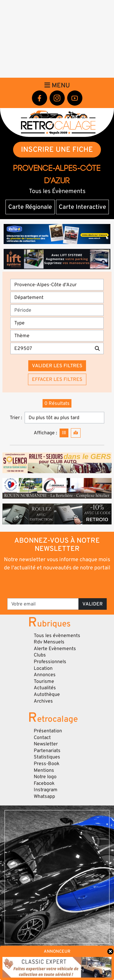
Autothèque (47, 694)
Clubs (40, 655)
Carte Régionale (30, 207)
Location (43, 668)
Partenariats (47, 751)
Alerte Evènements (55, 649)
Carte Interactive (82, 207)
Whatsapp (44, 796)
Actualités (45, 688)
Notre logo (45, 777)
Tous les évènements (57, 636)
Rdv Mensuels (49, 642)
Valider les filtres (57, 366)
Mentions (44, 770)
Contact (42, 738)
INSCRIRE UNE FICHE (57, 149)
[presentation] (58, 584)
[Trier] (64, 418)
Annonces (45, 675)
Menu (57, 85)
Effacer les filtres (57, 379)
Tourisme (44, 681)
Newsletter (46, 744)
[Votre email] (43, 604)
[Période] (57, 310)
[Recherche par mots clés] (51, 348)
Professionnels (50, 662)
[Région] (57, 285)
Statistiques (47, 757)
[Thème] (57, 336)
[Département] (57, 297)
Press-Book (47, 764)
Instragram (46, 790)
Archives (43, 701)
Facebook (44, 783)
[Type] (57, 323)
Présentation (48, 731)
